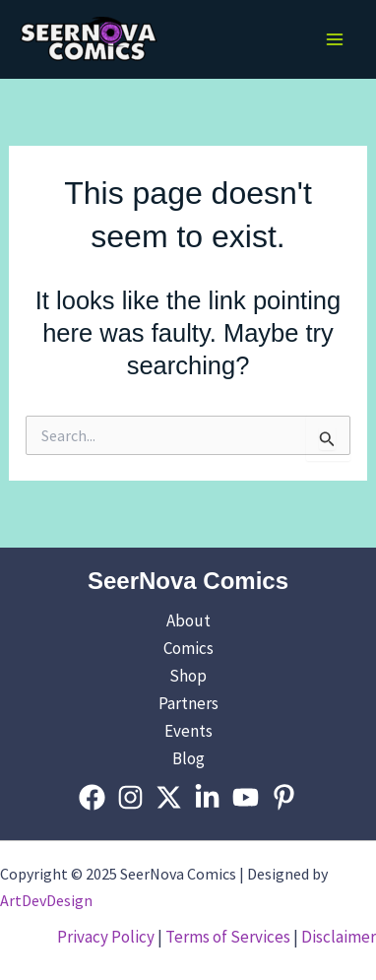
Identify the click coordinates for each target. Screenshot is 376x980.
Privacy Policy (106, 937)
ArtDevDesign (46, 900)
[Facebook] (92, 797)
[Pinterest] (284, 797)
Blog (188, 758)
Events (188, 731)
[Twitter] (169, 797)
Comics (188, 648)
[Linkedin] (207, 797)
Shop (188, 676)
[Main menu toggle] (335, 39)
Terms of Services (228, 937)
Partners (188, 703)
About (188, 621)
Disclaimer (339, 937)
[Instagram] (130, 797)
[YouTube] (246, 797)
